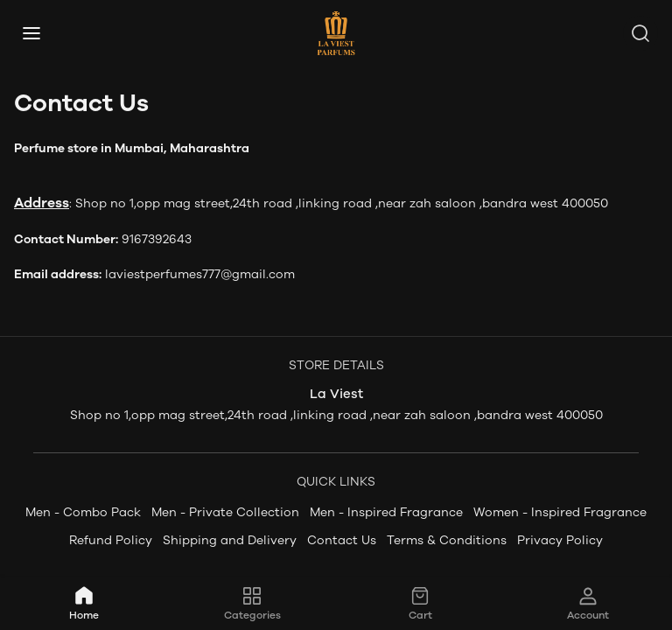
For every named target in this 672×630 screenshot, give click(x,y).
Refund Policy (111, 540)
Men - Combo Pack (83, 512)
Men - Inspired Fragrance (386, 512)
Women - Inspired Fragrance (560, 512)
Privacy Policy (560, 540)
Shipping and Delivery (230, 540)
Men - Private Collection (225, 512)
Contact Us (342, 540)
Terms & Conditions (447, 540)
